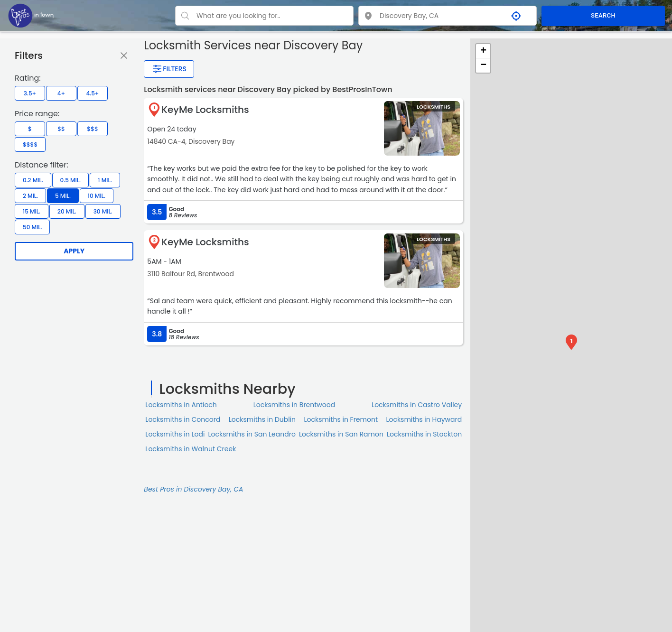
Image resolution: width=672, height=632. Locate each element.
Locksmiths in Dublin (262, 419)
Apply (74, 251)
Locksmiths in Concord (183, 419)
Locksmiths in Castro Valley (417, 405)
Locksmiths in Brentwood (294, 405)
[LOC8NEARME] (31, 15)
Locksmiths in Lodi (175, 434)
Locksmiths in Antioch (181, 405)
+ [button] (483, 51)
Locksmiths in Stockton (424, 434)
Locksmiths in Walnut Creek (191, 449)
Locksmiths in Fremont (341, 419)
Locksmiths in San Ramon (341, 434)
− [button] (483, 65)
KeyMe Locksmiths (205, 110)
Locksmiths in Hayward (424, 419)
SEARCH (603, 15)
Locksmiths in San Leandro (252, 434)
